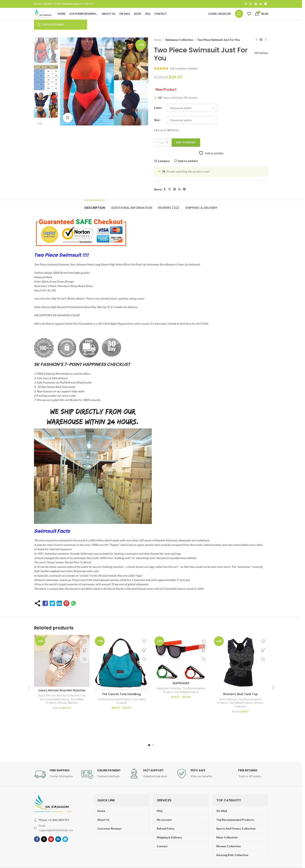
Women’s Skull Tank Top (240, 703)
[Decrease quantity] (156, 152)
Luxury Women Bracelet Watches (62, 703)
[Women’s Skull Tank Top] (240, 672)
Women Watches (68, 715)
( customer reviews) (184, 77)
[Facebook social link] (246, 4)
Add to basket (186, 151)
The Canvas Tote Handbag (121, 703)
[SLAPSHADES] (181, 672)
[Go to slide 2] (153, 733)
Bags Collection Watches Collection (59, 708)
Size (157, 129)
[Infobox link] (56, 762)
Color (158, 117)
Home (158, 49)
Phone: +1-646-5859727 (54, 808)
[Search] (239, 18)
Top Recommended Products (114, 708)
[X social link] (251, 4)
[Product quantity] (162, 152)
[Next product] (266, 49)
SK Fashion (259, 62)
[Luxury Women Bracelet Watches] (62, 672)
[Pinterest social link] (256, 4)
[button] (40, 132)
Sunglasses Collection (169, 708)
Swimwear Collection (178, 49)
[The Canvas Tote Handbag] (121, 672)
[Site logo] (52, 18)
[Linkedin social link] (261, 4)
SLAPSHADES (181, 703)
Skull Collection (228, 708)
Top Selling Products (187, 712)
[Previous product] (256, 49)
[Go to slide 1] (149, 733)
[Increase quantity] (167, 152)
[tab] (95, 215)
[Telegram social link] (266, 4)
